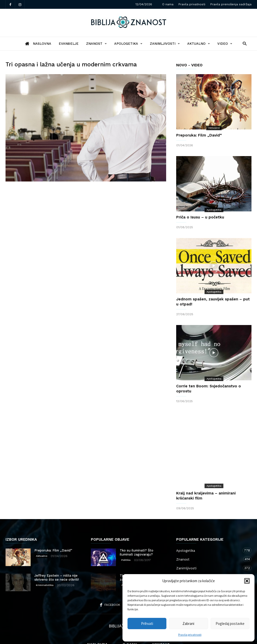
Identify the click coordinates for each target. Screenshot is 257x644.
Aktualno (199, 44)
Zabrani (188, 624)
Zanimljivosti (165, 44)
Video (225, 44)
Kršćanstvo (209, 565)
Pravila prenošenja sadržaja (231, 4)
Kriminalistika (45, 565)
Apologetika (128, 44)
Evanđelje (69, 44)
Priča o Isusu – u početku (200, 217)
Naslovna (98, 624)
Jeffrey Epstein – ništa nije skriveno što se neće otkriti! (57, 557)
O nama (168, 4)
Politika (126, 540)
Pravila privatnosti (190, 635)
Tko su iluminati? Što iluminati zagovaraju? (137, 532)
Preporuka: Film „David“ (199, 135)
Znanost (96, 44)
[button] (247, 581)
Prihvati (147, 624)
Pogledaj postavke (230, 624)
